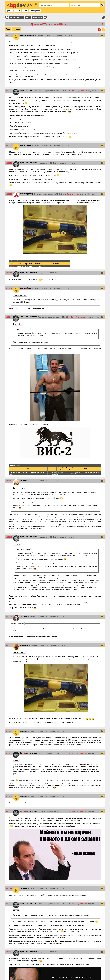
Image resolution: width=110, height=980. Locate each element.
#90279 (9, 731)
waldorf (24, 481)
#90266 (9, 317)
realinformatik (27, 35)
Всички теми (16, 17)
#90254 (9, 91)
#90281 (9, 796)
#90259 (9, 194)
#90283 (9, 888)
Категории (38, 17)
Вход (25, 11)
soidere (24, 731)
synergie (24, 645)
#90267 (9, 481)
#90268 (9, 537)
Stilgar (24, 616)
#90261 (9, 273)
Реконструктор (27, 194)
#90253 (9, 35)
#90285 (9, 952)
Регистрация (35, 11)
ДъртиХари (26, 145)
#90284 (9, 904)
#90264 (9, 288)
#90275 (9, 645)
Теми (28, 17)
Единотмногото (28, 91)
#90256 (9, 145)
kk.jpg (12, 266)
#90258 (9, 163)
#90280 (9, 753)
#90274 (9, 617)
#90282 (9, 811)
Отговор (17, 29)
